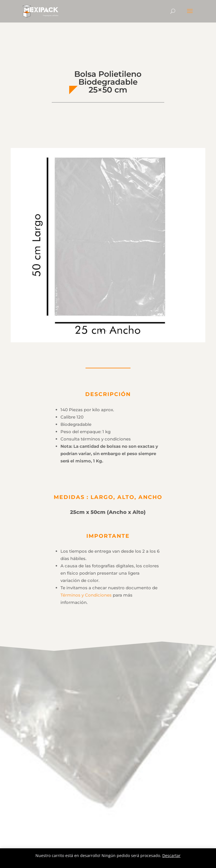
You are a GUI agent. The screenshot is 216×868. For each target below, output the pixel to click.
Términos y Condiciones (86, 595)
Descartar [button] (171, 855)
